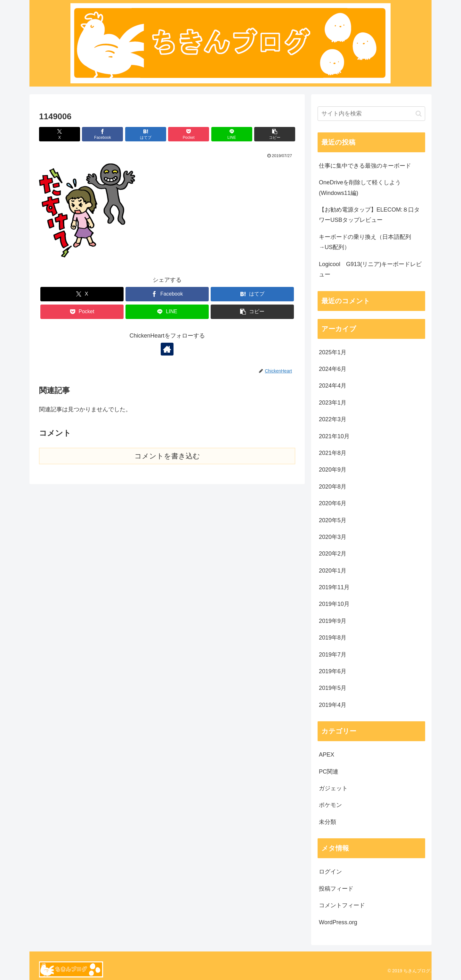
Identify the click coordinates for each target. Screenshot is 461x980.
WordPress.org (338, 922)
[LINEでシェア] (232, 134)
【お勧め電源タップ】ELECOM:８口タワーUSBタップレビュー (369, 215)
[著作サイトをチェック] (167, 349)
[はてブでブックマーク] (146, 134)
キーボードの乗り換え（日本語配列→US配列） (365, 242)
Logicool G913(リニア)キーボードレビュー (370, 269)
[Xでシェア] (60, 134)
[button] (275, 134)
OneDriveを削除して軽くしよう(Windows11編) (360, 188)
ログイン (330, 872)
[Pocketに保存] (189, 134)
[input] (371, 114)
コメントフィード (342, 905)
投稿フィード (336, 889)
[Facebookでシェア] (102, 134)
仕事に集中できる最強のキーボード (365, 166)
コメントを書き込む (167, 456)
